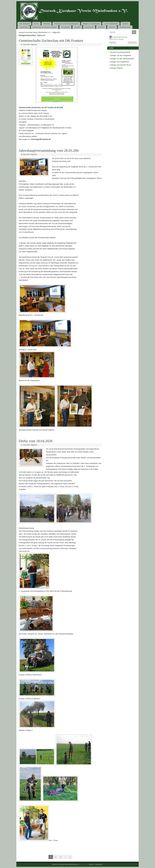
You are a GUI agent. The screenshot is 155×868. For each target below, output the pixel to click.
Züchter (125, 24)
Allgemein (34, 45)
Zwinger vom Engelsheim (120, 62)
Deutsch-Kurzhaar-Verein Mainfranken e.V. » (36, 32)
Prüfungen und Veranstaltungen (66, 24)
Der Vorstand (24, 24)
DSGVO (101, 27)
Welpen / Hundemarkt (91, 24)
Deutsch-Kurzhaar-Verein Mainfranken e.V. (66, 864)
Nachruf (112, 27)
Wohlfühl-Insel (125, 27)
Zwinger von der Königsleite (121, 55)
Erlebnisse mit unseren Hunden (45, 27)
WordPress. (99, 864)
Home (36, 24)
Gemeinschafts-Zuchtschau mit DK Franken (51, 40)
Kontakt (77, 27)
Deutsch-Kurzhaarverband (120, 52)
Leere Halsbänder (111, 24)
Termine (46, 24)
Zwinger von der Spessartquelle (122, 59)
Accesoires (65, 27)
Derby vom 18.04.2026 (36, 441)
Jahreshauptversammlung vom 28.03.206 (49, 150)
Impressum (89, 27)
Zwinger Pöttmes (117, 68)
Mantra (91, 864)
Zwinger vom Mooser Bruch (121, 65)
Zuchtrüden (24, 27)
